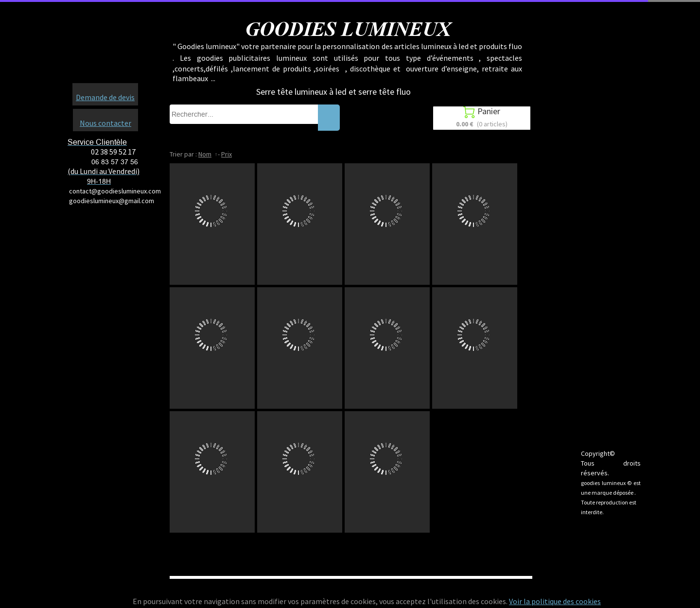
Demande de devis (105, 97)
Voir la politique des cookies (555, 601)
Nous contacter (105, 123)
